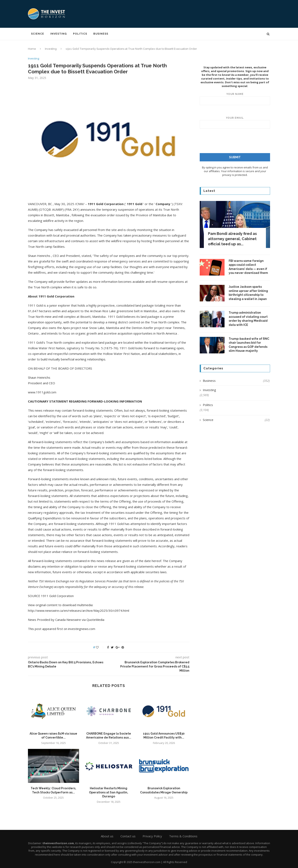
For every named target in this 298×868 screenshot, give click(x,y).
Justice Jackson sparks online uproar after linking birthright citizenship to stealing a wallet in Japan (248, 293)
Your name (235, 99)
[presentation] (234, 141)
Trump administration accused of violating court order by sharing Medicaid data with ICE (248, 319)
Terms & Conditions (183, 836)
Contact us (128, 836)
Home (32, 49)
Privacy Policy (152, 836)
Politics (80, 34)
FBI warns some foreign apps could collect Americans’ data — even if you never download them (248, 267)
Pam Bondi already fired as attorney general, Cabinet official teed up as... (232, 239)
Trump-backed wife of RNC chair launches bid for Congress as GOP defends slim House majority (249, 345)
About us (107, 836)
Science (38, 34)
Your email (235, 122)
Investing (59, 34)
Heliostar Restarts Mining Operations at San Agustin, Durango (109, 792)
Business (101, 34)
